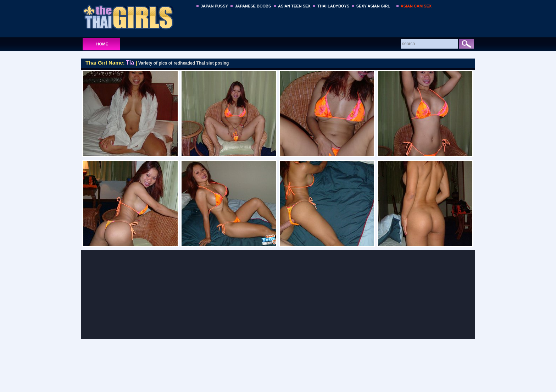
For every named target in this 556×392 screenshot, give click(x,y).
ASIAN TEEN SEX (294, 6)
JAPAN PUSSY (214, 6)
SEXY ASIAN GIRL (373, 6)
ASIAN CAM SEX (416, 6)
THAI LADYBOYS (333, 6)
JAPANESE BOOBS (253, 6)
